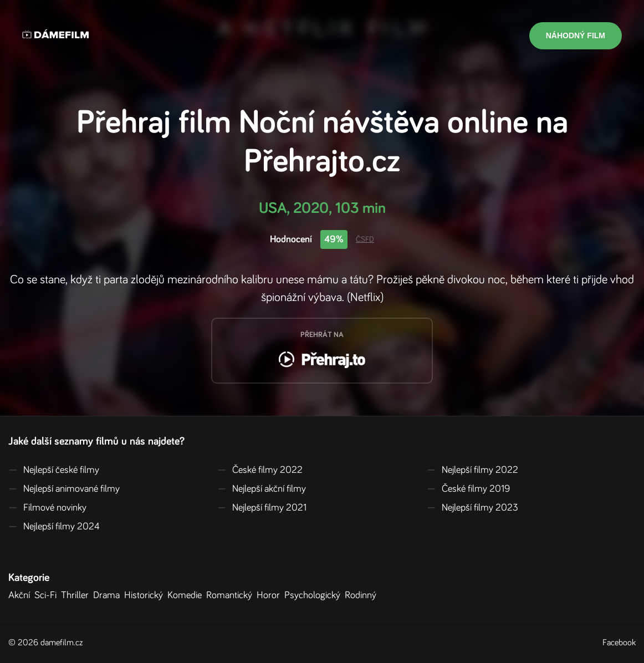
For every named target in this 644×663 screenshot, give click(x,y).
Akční (21, 595)
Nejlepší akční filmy (262, 489)
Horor (270, 595)
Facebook (619, 642)
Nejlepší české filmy (54, 470)
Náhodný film (576, 35)
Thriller (77, 595)
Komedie (187, 595)
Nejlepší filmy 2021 (262, 508)
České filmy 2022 (260, 470)
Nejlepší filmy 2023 (472, 508)
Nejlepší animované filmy (64, 489)
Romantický (231, 595)
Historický (146, 595)
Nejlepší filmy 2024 (54, 527)
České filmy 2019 (468, 489)
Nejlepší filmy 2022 (472, 470)
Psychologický (315, 595)
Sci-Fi (48, 595)
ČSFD (365, 239)
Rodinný (363, 595)
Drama (109, 595)
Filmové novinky (47, 508)
